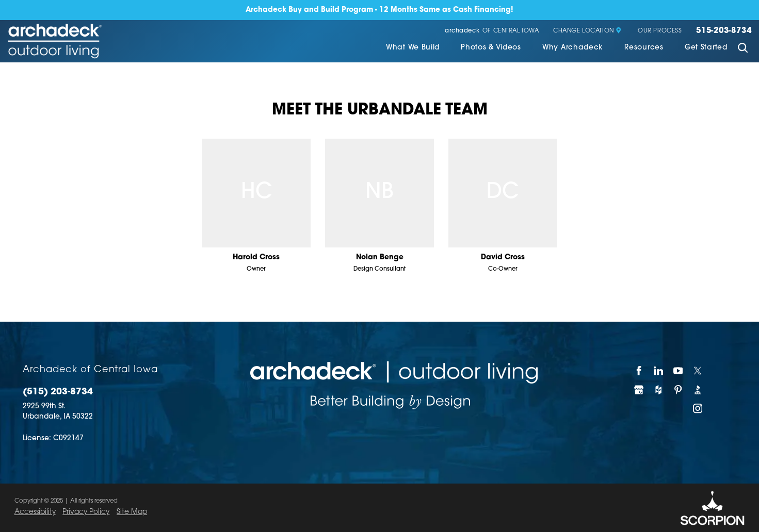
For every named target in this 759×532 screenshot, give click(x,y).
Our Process (660, 31)
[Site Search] (743, 49)
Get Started (706, 48)
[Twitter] (698, 371)
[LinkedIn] (659, 371)
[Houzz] (659, 389)
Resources (644, 48)
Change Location (587, 31)
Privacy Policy (86, 512)
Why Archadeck (573, 48)
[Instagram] (698, 409)
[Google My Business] (639, 389)
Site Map (132, 512)
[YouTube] (679, 371)
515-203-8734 (724, 31)
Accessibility (35, 512)
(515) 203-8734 (58, 392)
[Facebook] (639, 371)
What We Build (413, 48)
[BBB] (698, 389)
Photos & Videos (491, 48)
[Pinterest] (679, 389)
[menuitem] (413, 49)
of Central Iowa (492, 31)
